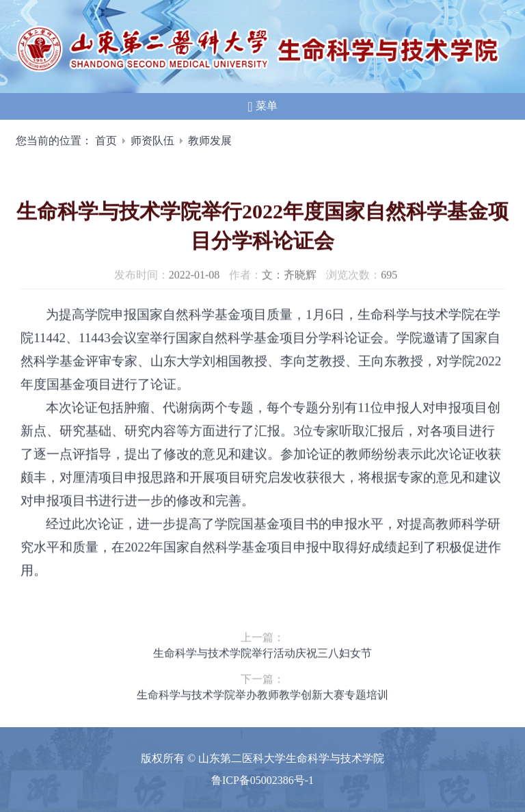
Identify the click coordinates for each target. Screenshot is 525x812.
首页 (106, 141)
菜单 (262, 107)
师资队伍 (152, 141)
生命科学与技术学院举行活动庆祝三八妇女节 (262, 666)
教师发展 (210, 141)
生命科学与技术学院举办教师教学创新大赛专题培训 (262, 708)
